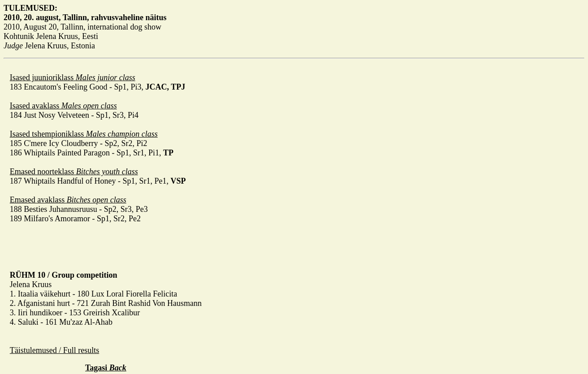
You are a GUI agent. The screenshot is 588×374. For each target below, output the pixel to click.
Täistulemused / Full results (55, 350)
